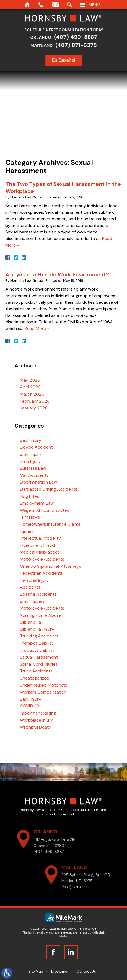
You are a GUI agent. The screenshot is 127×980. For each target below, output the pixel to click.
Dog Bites (29, 496)
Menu (94, 5)
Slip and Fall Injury (37, 629)
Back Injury (31, 440)
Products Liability (37, 650)
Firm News (30, 517)
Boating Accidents (38, 594)
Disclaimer (60, 971)
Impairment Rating (38, 713)
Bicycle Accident (36, 447)
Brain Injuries (32, 601)
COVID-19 (30, 706)
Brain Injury (31, 454)
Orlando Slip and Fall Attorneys (51, 566)
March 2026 (32, 394)
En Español (66, 60)
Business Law (33, 468)
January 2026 (34, 408)
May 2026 (30, 380)
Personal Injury (34, 580)
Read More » (37, 328)
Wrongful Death (36, 727)
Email (55, 5)
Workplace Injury (36, 720)
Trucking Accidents (39, 636)
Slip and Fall (31, 622)
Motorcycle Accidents (42, 559)
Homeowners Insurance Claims (50, 524)
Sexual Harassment (39, 657)
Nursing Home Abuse (40, 615)
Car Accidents (34, 475)
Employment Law (37, 503)
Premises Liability (37, 643)
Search (69, 5)
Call (41, 5)
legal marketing (63, 933)
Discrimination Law (38, 482)
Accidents (30, 587)
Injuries (27, 531)
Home (28, 5)
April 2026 (30, 387)
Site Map (36, 971)
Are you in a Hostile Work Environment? (57, 274)
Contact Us (86, 971)
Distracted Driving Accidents (49, 489)
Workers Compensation (43, 692)
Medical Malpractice (40, 552)
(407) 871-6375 (78, 45)
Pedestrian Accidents (41, 573)
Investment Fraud (37, 545)
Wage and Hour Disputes (45, 510)
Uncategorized (35, 678)
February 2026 (35, 401)
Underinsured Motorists (44, 685)
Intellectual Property (40, 538)
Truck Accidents (36, 671)
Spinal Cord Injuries (39, 664)
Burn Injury (30, 461)
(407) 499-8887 (78, 37)
